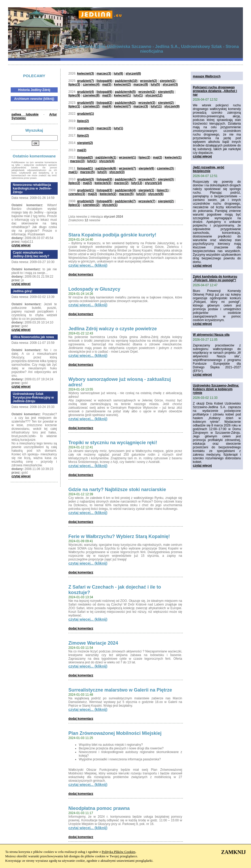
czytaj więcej (21, 245)
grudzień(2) (85, 201)
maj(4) (107, 106)
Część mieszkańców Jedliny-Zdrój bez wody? (31, 254)
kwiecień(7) (122, 106)
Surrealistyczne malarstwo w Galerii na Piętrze (120, 690)
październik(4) (125, 190)
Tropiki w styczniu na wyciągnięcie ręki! (113, 443)
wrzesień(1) (127, 157)
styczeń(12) (154, 95)
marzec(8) (141, 84)
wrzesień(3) (147, 103)
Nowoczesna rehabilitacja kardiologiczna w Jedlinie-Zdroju (32, 188)
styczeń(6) (156, 194)
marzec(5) (87, 172)
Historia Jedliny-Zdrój (34, 90)
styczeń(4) (107, 161)
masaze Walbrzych (207, 76)
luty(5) (155, 84)
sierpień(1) (146, 190)
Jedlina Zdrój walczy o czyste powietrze (113, 329)
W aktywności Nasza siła (211, 335)
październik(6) (106, 168)
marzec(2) (104, 128)
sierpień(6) (147, 168)
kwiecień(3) (85, 74)
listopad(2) (104, 103)
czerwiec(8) (91, 95)
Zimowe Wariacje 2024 (93, 643)
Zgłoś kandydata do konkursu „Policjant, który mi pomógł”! (215, 278)
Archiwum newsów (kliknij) (34, 99)
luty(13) (137, 183)
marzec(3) (104, 74)
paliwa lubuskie (25, 114)
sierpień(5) (166, 92)
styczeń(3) (170, 84)
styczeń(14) (153, 183)
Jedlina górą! (23, 291)
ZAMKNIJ (234, 852)
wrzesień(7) (127, 168)
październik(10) (126, 81)
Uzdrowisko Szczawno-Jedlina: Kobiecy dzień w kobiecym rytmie (216, 389)
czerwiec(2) (91, 106)
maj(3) (107, 84)
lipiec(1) (74, 106)
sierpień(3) (166, 179)
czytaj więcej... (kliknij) (88, 265)
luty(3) (102, 172)
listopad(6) (104, 81)
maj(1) (73, 172)
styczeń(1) (110, 205)
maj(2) (82, 150)
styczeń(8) (133, 74)
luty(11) (156, 106)
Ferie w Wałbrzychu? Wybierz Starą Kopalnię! (119, 536)
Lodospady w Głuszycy (94, 289)
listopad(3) (104, 179)
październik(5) (125, 92)
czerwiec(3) (165, 168)
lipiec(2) (83, 121)
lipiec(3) (74, 84)
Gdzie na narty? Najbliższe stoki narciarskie (117, 490)
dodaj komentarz (81, 274)
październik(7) (125, 179)
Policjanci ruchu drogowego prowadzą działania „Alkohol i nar (215, 91)
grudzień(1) (85, 114)
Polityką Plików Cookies (119, 852)
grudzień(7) (85, 81)
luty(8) (118, 74)
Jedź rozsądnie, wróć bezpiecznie (209, 169)
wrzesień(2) (149, 81)
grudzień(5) (85, 103)
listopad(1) (85, 168)
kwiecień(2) (122, 84)
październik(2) (125, 103)
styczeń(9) (172, 106)
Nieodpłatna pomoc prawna (99, 808)
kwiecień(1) (122, 95)
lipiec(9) (74, 95)
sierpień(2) (168, 81)
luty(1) (138, 95)
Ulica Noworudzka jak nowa (33, 337)
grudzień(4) (85, 92)
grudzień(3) (85, 179)
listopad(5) (104, 201)
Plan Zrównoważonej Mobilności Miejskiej (115, 733)
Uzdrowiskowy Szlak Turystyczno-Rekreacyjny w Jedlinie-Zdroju (33, 398)
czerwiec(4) (91, 84)
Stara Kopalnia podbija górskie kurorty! (112, 235)
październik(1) (106, 157)
